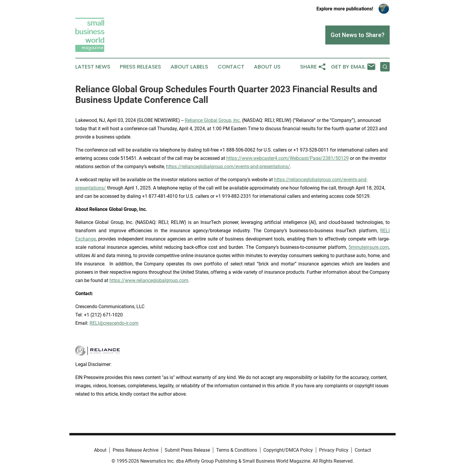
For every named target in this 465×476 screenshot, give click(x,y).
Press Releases (140, 67)
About (100, 450)
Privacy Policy (334, 450)
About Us (267, 67)
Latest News (93, 67)
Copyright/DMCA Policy (288, 450)
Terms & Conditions (237, 450)
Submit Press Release (187, 450)
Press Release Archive (136, 450)
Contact (231, 67)
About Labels (189, 67)
